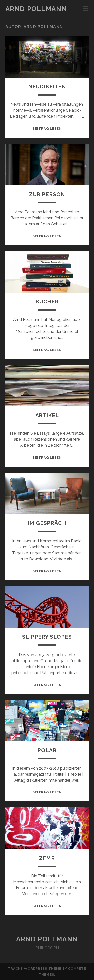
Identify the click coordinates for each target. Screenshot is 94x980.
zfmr (47, 858)
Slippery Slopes (47, 637)
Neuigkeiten (47, 86)
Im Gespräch (47, 523)
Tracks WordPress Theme (35, 968)
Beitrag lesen (47, 129)
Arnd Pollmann (36, 9)
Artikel (47, 415)
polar (47, 750)
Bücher (47, 302)
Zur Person (47, 194)
